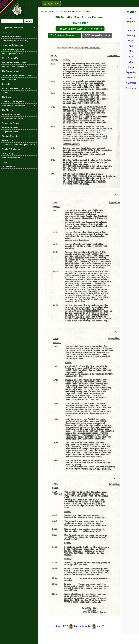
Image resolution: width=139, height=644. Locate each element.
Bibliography (8, 153)
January (131, 30)
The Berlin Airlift (9, 80)
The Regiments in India (12, 54)
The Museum (8, 110)
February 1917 (61, 626)
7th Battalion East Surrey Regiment (75, 11)
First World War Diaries (50, 11)
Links (4, 162)
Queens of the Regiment (13, 101)
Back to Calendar (83, 626)
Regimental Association (13, 28)
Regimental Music (10, 132)
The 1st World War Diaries (14, 62)
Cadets (5, 93)
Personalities (8, 140)
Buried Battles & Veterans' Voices (17, 75)
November (131, 83)
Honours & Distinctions (12, 45)
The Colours (8, 97)
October (131, 78)
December (131, 88)
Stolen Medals (8, 166)
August (131, 67)
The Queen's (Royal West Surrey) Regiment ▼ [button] (80, 29)
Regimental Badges (11, 114)
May (131, 51)
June (131, 57)
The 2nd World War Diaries (14, 67)
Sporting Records (10, 136)
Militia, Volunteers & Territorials (16, 88)
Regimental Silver (10, 127)
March (131, 41)
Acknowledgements (11, 158)
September (131, 72)
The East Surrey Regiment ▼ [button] (64, 35)
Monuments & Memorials (13, 106)
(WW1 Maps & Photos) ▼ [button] (97, 35)
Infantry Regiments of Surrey (15, 41)
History (5, 32)
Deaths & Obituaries (11, 149)
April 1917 (102, 626)
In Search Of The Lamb (13, 119)
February (131, 35)
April (131, 46)
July (131, 62)
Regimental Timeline (11, 36)
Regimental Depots (11, 123)
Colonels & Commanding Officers (17, 145)
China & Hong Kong (11, 58)
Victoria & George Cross (13, 49)
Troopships (7, 84)
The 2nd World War (11, 71)
